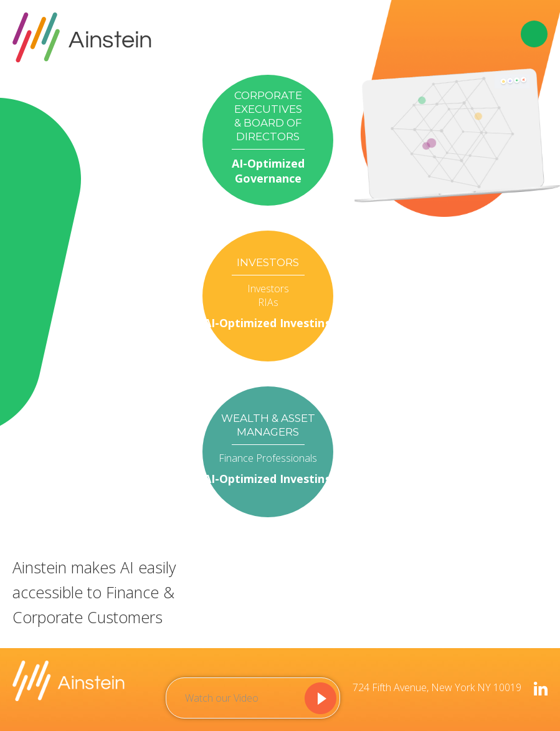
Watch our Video (222, 698)
